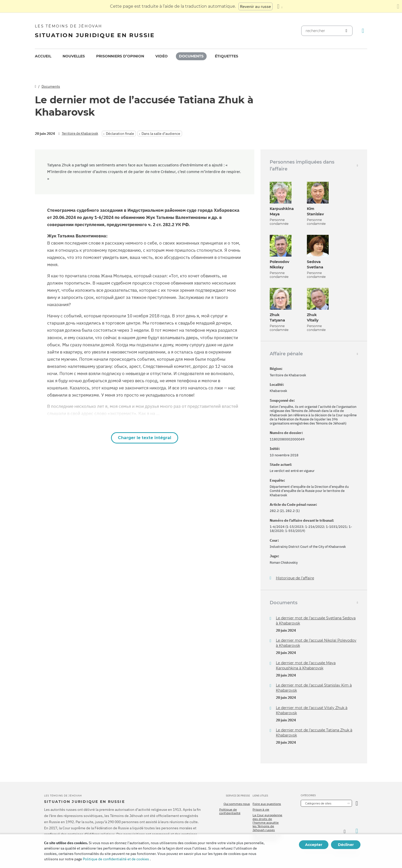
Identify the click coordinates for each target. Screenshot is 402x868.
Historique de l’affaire (295, 578)
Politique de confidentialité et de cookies (116, 859)
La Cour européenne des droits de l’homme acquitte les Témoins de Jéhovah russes (267, 822)
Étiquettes (227, 56)
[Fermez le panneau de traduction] (398, 6)
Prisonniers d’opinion (120, 56)
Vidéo (162, 56)
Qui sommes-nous (237, 804)
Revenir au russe (255, 6)
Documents (191, 56)
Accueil (43, 56)
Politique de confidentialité (230, 811)
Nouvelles (74, 56)
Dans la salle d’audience (161, 134)
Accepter (314, 845)
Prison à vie (261, 810)
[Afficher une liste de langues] (280, 6)
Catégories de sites (318, 803)
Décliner (346, 845)
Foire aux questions (267, 804)
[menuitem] (43, 56)
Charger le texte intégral (145, 438)
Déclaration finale (120, 134)
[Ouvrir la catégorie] (357, 803)
